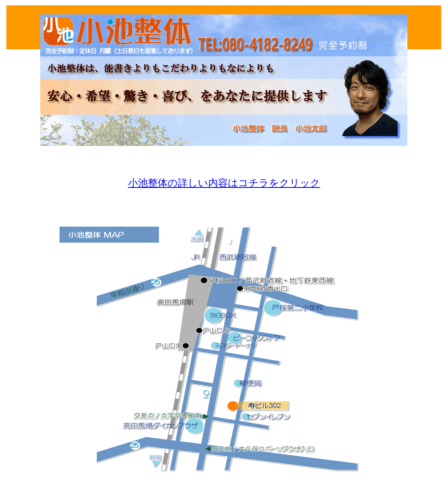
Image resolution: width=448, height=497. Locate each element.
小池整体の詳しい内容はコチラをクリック (224, 183)
